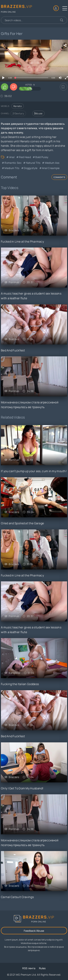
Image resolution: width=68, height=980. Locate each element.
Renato (18, 106)
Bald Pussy (42, 157)
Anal (12, 157)
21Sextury (18, 113)
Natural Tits (33, 163)
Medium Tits (12, 168)
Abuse (38, 113)
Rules (42, 968)
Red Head (25, 157)
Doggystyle (31, 168)
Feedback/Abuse (34, 931)
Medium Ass (52, 163)
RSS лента (29, 968)
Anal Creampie (51, 168)
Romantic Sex (13, 163)
